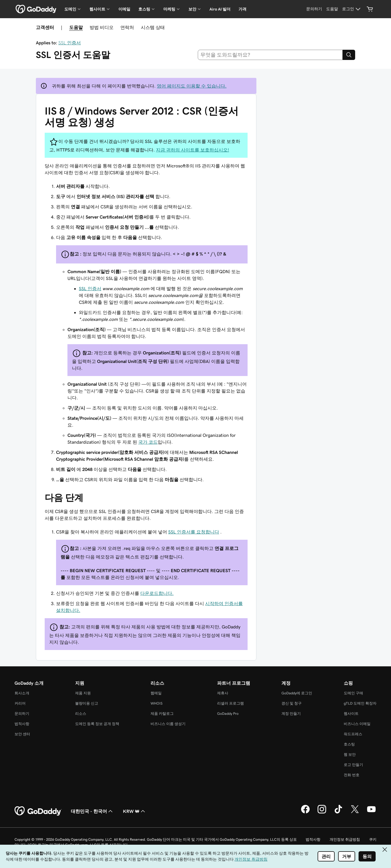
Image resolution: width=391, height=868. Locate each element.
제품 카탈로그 (162, 714)
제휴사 (223, 693)
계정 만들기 (291, 714)
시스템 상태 (153, 27)
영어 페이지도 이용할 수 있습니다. (192, 86)
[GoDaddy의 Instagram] (322, 813)
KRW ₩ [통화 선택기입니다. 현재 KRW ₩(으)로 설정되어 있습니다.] (135, 811)
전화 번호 (352, 775)
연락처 (127, 27)
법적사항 (22, 724)
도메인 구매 (353, 693)
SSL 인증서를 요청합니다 (194, 532)
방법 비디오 (102, 27)
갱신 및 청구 (292, 703)
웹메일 (156, 693)
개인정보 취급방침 (345, 839)
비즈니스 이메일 (357, 724)
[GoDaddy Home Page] (38, 811)
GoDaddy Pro (228, 714)
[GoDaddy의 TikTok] (338, 813)
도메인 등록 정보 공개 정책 (97, 724)
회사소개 (22, 693)
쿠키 (373, 839)
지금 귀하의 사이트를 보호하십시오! (193, 150)
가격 (242, 9)
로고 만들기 (353, 765)
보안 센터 (22, 734)
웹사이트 (351, 714)
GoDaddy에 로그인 (297, 693)
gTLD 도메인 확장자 (360, 703)
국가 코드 (148, 442)
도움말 (76, 27)
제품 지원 (83, 693)
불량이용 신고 (87, 703)
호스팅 (349, 744)
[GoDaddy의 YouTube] (371, 813)
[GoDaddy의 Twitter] (355, 813)
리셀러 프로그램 (231, 703)
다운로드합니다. (157, 593)
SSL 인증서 (70, 43)
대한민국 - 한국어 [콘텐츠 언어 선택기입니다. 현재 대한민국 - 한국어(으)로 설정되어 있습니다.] (92, 811)
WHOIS (157, 703)
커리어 (20, 703)
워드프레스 (353, 734)
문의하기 (22, 714)
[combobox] (270, 55)
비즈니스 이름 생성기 (168, 724)
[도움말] (332, 9)
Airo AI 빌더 (220, 9)
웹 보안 (350, 754)
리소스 (81, 714)
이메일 (124, 9)
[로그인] (352, 9)
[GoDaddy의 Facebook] (305, 813)
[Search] (349, 55)
